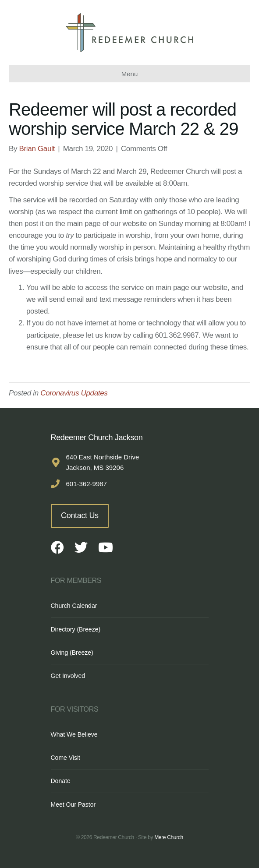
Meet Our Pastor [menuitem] (73, 804)
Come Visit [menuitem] (66, 758)
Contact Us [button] (80, 515)
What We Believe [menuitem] (74, 734)
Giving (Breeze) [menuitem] (72, 653)
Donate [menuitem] (61, 781)
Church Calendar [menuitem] (74, 606)
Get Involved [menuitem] (68, 676)
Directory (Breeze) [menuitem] (76, 629)
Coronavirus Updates (74, 393)
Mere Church (169, 837)
